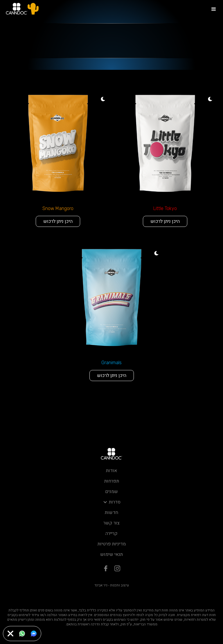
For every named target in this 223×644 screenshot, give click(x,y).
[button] (214, 9)
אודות (111, 471)
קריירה (111, 533)
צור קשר (111, 523)
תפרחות (112, 481)
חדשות (111, 513)
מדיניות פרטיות (112, 544)
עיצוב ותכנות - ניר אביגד (112, 585)
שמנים (111, 492)
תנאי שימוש (111, 554)
